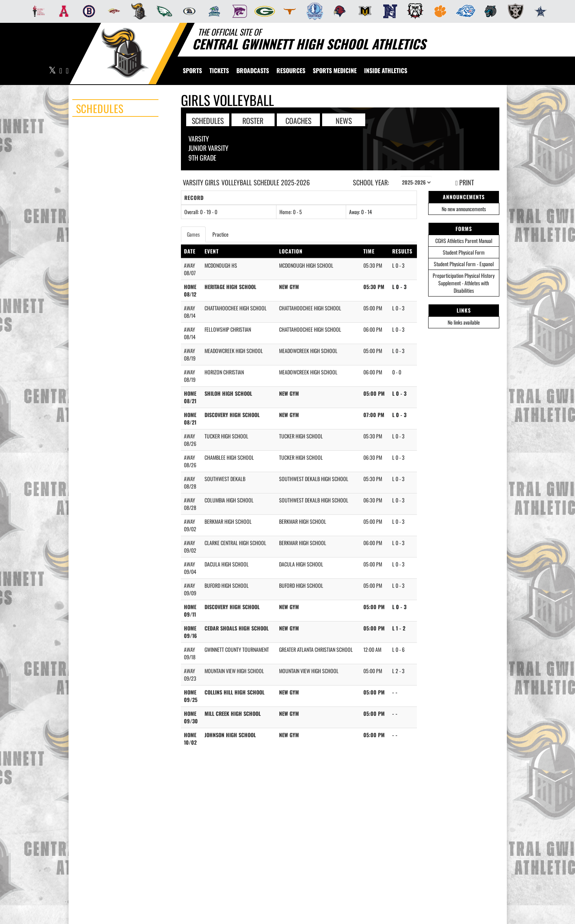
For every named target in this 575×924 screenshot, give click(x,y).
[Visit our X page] (52, 71)
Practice (220, 234)
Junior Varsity (208, 148)
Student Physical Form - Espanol (464, 264)
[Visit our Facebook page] (61, 71)
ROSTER (253, 120)
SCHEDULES (208, 120)
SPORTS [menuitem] (192, 70)
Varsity (199, 139)
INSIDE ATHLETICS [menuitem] (386, 70)
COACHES (298, 120)
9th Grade (202, 158)
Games (193, 234)
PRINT (465, 183)
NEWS (344, 120)
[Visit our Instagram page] (67, 71)
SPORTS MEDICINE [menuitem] (335, 70)
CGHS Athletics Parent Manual (464, 241)
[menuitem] (37, 11)
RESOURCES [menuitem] (291, 70)
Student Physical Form (464, 252)
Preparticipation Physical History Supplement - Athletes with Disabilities (464, 283)
